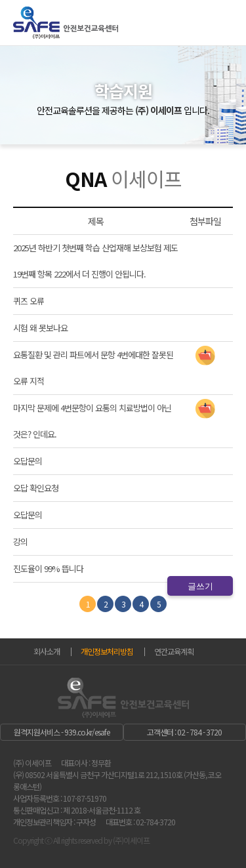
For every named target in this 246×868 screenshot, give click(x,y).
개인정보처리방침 (107, 651)
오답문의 (28, 461)
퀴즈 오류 (29, 301)
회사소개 (47, 651)
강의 (20, 542)
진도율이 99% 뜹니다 (48, 568)
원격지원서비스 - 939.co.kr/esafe (62, 732)
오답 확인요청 (36, 488)
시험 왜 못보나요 (40, 328)
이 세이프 (66, 32)
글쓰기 (200, 586)
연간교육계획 (174, 651)
